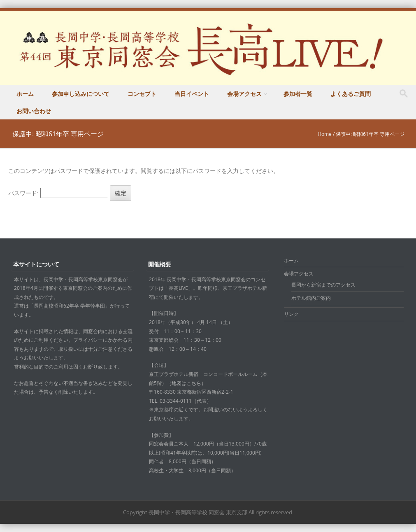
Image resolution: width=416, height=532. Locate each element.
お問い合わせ (34, 111)
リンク (291, 314)
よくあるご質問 (351, 94)
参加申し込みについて (81, 94)
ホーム (25, 94)
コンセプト (142, 94)
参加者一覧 (298, 94)
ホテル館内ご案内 (311, 298)
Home (325, 134)
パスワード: (58, 193)
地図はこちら (186, 383)
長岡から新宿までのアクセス (323, 285)
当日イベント (192, 94)
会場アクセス (244, 94)
